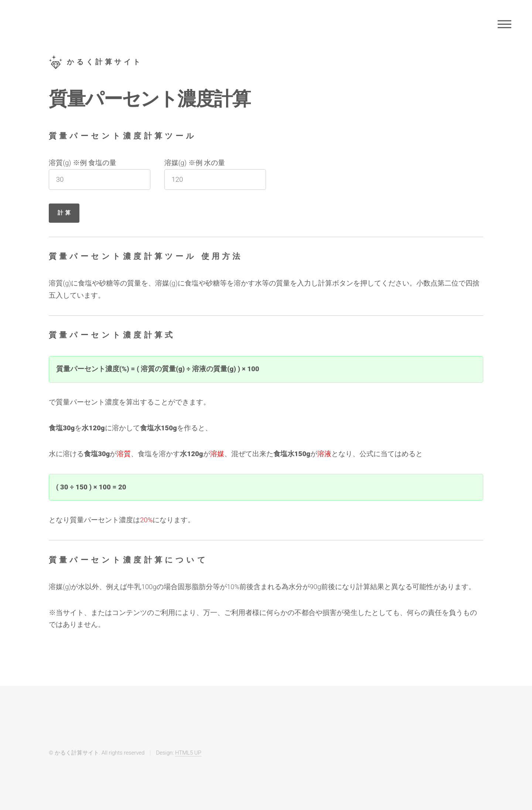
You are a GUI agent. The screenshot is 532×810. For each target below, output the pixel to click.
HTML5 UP (188, 753)
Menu (504, 24)
